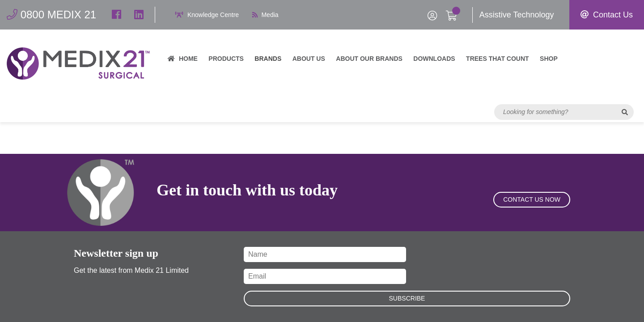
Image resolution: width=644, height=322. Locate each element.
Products (226, 59)
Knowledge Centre (207, 15)
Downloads (434, 59)
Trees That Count (498, 59)
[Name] (325, 254)
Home (183, 59)
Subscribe (407, 298)
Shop (549, 59)
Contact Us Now (532, 199)
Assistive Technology (517, 15)
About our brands (369, 59)
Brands (268, 59)
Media (265, 15)
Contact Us (607, 15)
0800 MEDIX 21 (51, 15)
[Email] (325, 276)
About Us (309, 59)
